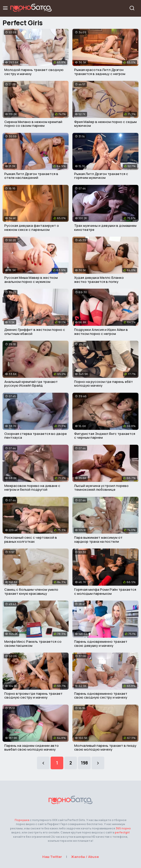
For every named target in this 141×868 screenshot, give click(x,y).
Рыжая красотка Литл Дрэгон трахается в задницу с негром (100, 72)
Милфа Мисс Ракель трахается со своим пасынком (33, 643)
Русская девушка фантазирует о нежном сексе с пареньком (32, 228)
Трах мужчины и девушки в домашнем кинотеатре (105, 228)
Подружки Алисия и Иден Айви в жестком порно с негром (101, 332)
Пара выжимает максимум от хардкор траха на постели (98, 539)
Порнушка (22, 820)
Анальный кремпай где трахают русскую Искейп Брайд (31, 384)
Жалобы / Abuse (85, 857)
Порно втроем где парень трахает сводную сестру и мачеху (33, 696)
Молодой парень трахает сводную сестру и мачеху (34, 72)
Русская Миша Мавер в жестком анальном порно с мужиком (31, 280)
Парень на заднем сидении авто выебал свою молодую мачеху (32, 748)
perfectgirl (122, 832)
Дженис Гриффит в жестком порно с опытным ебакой (35, 332)
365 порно (123, 828)
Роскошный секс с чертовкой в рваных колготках (31, 539)
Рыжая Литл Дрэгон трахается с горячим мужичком (101, 176)
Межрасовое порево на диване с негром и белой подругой (32, 488)
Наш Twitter (52, 857)
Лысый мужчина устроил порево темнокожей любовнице (101, 488)
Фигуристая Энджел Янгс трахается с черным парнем (105, 436)
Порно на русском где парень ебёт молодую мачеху (104, 384)
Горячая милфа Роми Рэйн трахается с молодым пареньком (105, 591)
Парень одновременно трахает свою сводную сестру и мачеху (101, 696)
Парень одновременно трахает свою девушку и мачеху (101, 643)
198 (84, 763)
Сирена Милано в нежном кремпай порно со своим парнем (33, 124)
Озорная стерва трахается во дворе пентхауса (36, 436)
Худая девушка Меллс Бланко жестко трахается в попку (99, 280)
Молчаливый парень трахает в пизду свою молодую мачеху (105, 748)
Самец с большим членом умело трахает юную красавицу (31, 591)
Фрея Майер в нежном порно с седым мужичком (105, 124)
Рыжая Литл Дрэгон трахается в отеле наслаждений (31, 176)
